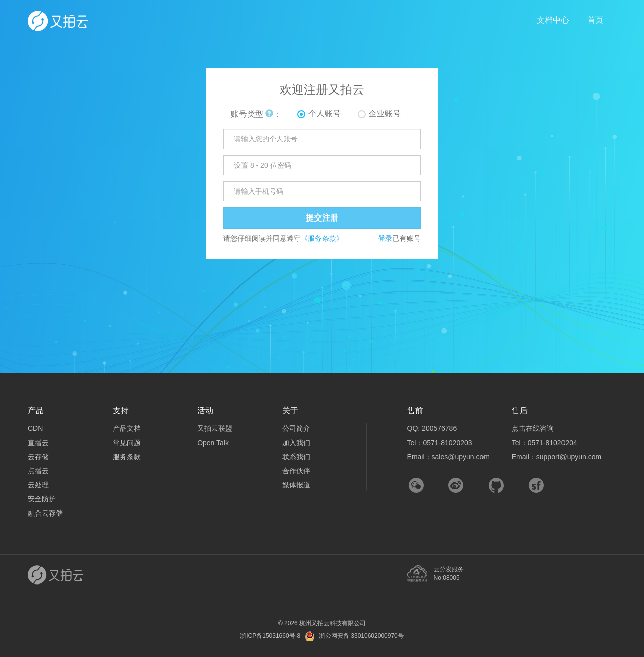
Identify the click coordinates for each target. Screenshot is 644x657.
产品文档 (127, 428)
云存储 (38, 457)
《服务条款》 (322, 238)
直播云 (38, 443)
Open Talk (213, 443)
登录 (385, 238)
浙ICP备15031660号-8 (270, 636)
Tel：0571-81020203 (440, 443)
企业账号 (385, 114)
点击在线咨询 (533, 428)
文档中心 (553, 20)
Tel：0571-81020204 (544, 443)
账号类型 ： (256, 114)
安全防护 (42, 499)
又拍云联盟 (215, 428)
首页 (595, 20)
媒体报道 (296, 485)
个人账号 (325, 114)
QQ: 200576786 (432, 428)
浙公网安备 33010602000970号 (361, 636)
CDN (35, 428)
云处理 (38, 485)
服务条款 (127, 457)
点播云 (38, 471)
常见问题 (127, 443)
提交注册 (322, 218)
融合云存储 (45, 513)
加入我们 (296, 443)
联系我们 (296, 457)
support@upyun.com (569, 457)
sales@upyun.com (461, 457)
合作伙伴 (296, 471)
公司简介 (296, 428)
